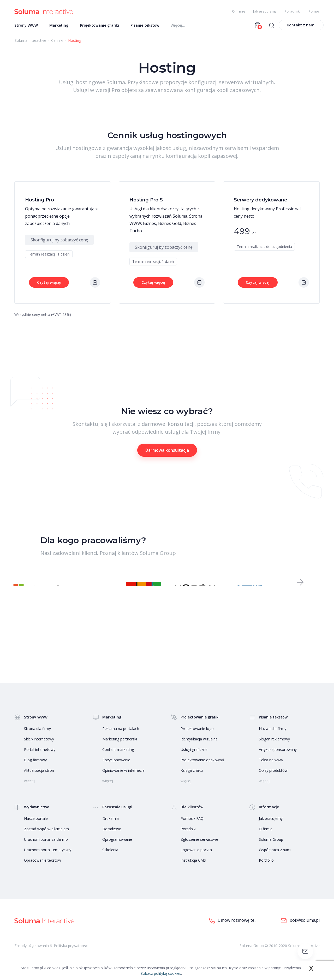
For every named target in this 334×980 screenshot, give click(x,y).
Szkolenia (110, 857)
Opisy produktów (273, 778)
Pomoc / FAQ (192, 826)
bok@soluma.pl (300, 928)
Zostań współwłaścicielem (46, 836)
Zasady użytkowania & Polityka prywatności (51, 953)
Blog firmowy (35, 767)
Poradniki (293, 11)
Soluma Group (271, 847)
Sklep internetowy (39, 746)
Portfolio (266, 868)
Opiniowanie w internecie (123, 778)
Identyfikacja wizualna (199, 746)
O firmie (239, 11)
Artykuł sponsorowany (278, 757)
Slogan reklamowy (274, 746)
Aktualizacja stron (39, 778)
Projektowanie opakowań (202, 767)
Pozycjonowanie (116, 767)
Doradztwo (112, 836)
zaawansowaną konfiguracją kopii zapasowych (202, 92)
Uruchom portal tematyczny (48, 857)
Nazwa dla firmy (273, 736)
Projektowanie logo (197, 736)
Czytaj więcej (49, 284)
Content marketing (118, 757)
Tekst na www (271, 767)
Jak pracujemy (265, 11)
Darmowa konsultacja (167, 452)
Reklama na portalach (121, 736)
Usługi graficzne (194, 757)
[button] (300, 587)
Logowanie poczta (196, 857)
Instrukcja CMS (193, 868)
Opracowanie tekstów (43, 868)
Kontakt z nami (301, 27)
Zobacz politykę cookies (161, 973)
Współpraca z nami (275, 857)
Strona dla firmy (37, 736)
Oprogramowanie (117, 847)
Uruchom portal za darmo (46, 847)
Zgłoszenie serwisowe (199, 847)
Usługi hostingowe (82, 84)
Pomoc (314, 11)
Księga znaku (192, 778)
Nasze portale (36, 826)
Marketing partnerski (120, 746)
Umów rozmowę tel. (233, 928)
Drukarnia (111, 826)
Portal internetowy (40, 757)
